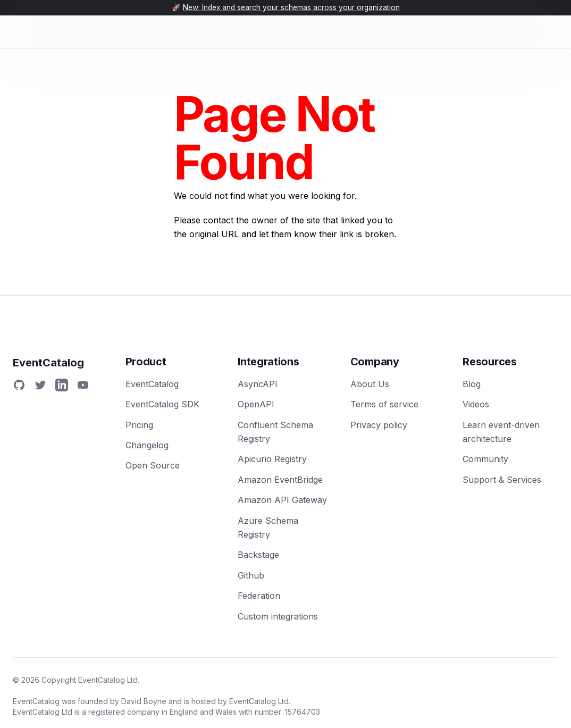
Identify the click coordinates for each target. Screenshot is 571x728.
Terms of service (384, 404)
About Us (370, 384)
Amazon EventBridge (280, 480)
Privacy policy (379, 425)
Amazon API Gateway (282, 500)
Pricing (139, 425)
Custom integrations (278, 616)
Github (251, 575)
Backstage (258, 555)
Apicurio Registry (272, 459)
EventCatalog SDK (162, 404)
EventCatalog (152, 384)
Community (485, 459)
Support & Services (502, 480)
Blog (472, 384)
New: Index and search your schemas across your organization (291, 7)
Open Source (153, 465)
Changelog (147, 445)
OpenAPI (256, 404)
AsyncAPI (258, 384)
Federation (259, 596)
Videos (476, 404)
